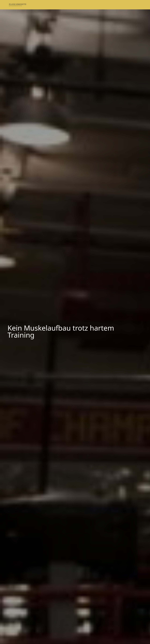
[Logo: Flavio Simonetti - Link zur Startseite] (19, 5)
